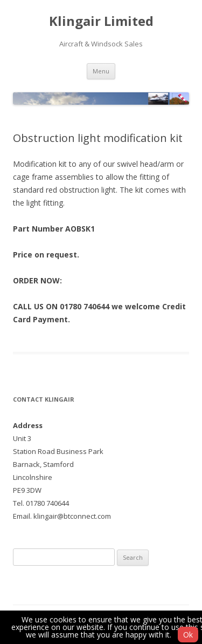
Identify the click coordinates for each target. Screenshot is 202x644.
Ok (188, 635)
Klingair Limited (101, 21)
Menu (101, 71)
